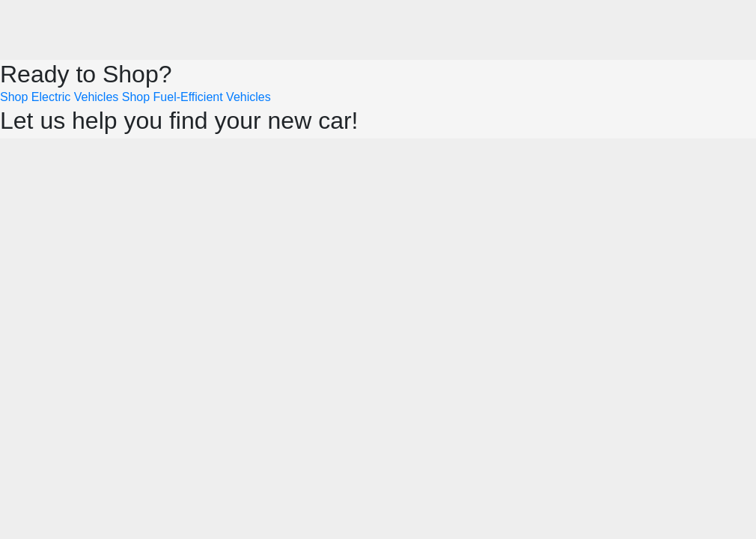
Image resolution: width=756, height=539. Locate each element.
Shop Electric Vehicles (59, 97)
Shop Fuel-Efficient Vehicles (196, 97)
